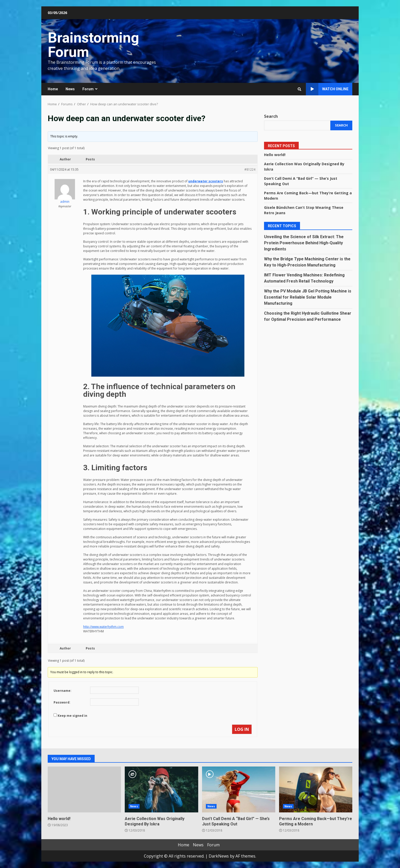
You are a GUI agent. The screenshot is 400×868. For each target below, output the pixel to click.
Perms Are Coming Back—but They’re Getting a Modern (316, 789)
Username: (62, 691)
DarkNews (219, 856)
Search (271, 116)
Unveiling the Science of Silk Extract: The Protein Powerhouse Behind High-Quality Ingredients (304, 243)
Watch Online (327, 89)
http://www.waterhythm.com (103, 627)
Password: (62, 702)
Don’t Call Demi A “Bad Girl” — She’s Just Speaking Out (239, 789)
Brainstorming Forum (93, 45)
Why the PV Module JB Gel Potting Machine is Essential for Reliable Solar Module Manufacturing (308, 297)
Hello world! (275, 155)
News (70, 89)
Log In (242, 729)
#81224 (250, 169)
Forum (88, 89)
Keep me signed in (72, 716)
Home (53, 89)
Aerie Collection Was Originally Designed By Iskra (161, 789)
